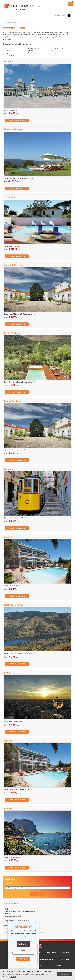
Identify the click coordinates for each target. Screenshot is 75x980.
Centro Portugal (11, 55)
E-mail (23, 950)
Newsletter (65, 953)
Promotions (9, 22)
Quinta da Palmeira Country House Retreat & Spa (20, 911)
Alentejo (8, 50)
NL (68, 1)
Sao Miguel (55, 53)
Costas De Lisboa (34, 48)
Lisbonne (31, 50)
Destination (8, 883)
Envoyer (23, 959)
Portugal (16, 22)
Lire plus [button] (13, 977)
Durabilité (58, 966)
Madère (31, 53)
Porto (53, 50)
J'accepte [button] (64, 974)
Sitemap (51, 959)
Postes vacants (65, 959)
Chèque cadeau (51, 953)
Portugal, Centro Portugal (12, 916)
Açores (8, 48)
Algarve (8, 53)
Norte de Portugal (57, 48)
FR (72, 1)
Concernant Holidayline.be (40, 959)
